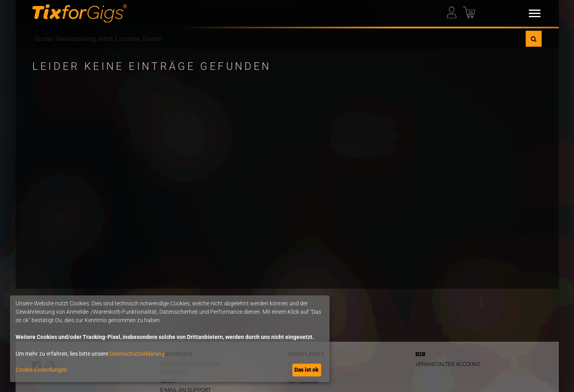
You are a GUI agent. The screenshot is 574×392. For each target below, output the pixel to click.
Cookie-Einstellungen (41, 370)
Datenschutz (306, 373)
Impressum (303, 381)
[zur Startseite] (80, 14)
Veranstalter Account (448, 364)
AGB (293, 364)
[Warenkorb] (470, 11)
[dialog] (170, 339)
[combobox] (279, 39)
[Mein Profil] (454, 11)
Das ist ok (307, 370)
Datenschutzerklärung (137, 354)
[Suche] (534, 39)
